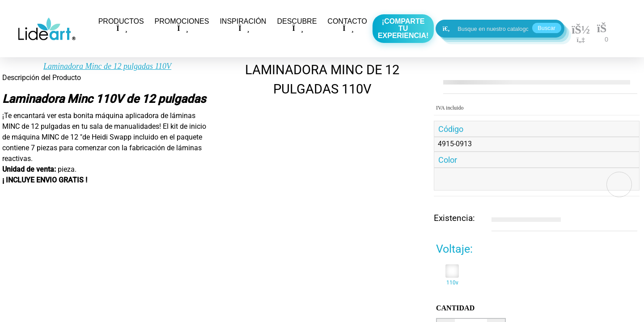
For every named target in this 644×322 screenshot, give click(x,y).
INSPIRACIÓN (243, 25)
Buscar (547, 28)
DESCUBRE (297, 25)
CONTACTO (347, 25)
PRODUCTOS (121, 25)
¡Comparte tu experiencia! (403, 28)
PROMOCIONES (182, 25)
